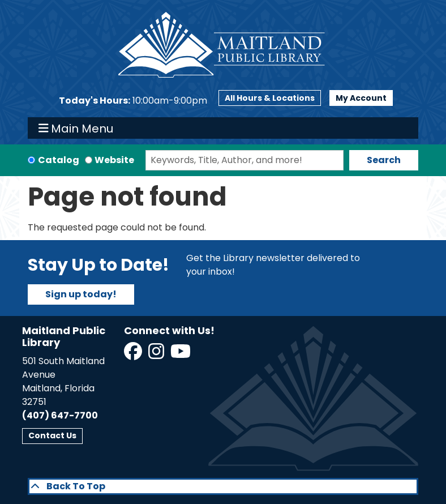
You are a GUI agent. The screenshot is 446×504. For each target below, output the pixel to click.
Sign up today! (81, 294)
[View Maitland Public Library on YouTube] (181, 355)
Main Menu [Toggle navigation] (76, 128)
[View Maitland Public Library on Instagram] (157, 355)
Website (114, 160)
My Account (361, 98)
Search (384, 160)
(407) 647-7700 (60, 415)
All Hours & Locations (270, 98)
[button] (133, 101)
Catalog (59, 160)
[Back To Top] (223, 486)
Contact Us (52, 435)
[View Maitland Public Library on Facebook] (134, 355)
